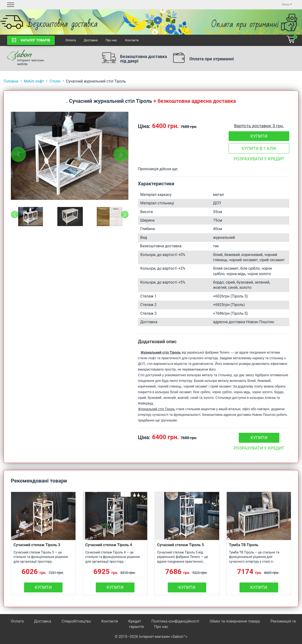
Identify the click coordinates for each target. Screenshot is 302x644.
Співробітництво (76, 621)
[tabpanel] (70, 156)
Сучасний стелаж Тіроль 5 (180, 545)
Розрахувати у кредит (259, 159)
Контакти (132, 40)
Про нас (111, 40)
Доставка (91, 40)
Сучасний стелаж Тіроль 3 (37, 545)
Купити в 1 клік (259, 148)
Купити (259, 136)
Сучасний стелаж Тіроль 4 (109, 545)
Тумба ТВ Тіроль (244, 545)
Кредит (135, 621)
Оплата (71, 40)
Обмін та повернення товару (235, 621)
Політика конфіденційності (175, 621)
